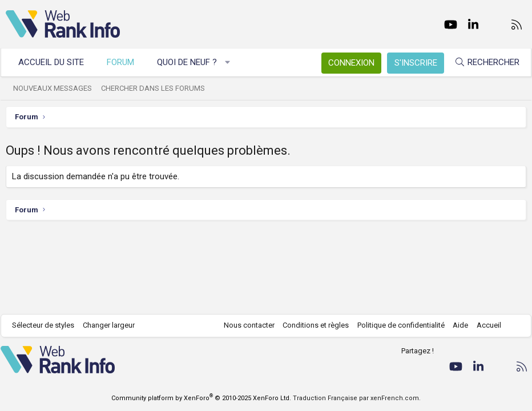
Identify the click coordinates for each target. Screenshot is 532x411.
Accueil (484, 325)
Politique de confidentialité (396, 325)
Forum (126, 62)
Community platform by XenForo (201, 398)
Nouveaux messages (58, 88)
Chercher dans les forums (158, 88)
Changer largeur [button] (114, 325)
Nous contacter (244, 325)
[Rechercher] (482, 63)
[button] (233, 63)
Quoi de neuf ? (192, 62)
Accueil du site (56, 62)
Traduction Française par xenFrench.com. (357, 398)
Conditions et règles (311, 325)
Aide (455, 325)
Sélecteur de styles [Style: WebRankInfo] (48, 325)
